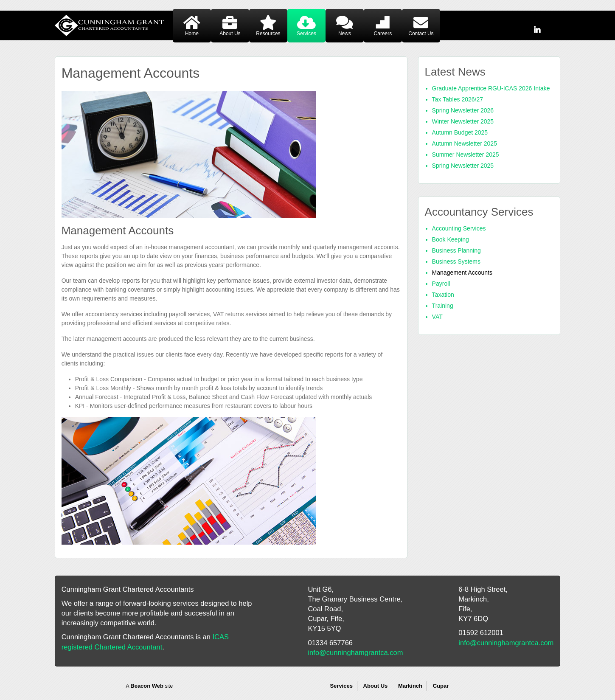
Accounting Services (459, 228)
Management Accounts (462, 273)
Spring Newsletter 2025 (463, 166)
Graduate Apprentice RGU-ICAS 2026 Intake (491, 88)
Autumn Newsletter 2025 (465, 143)
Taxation (443, 295)
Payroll (441, 284)
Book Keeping (451, 239)
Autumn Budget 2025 (460, 132)
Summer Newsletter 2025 (466, 155)
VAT (437, 317)
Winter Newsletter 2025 (463, 121)
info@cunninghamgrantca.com (355, 652)
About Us (230, 34)
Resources (268, 34)
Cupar (441, 686)
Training (443, 306)
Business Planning (456, 250)
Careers (383, 34)
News (345, 34)
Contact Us (421, 34)
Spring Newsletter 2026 (463, 110)
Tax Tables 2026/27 (458, 99)
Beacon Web (147, 686)
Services (306, 34)
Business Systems (456, 261)
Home (192, 34)
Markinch (410, 686)
